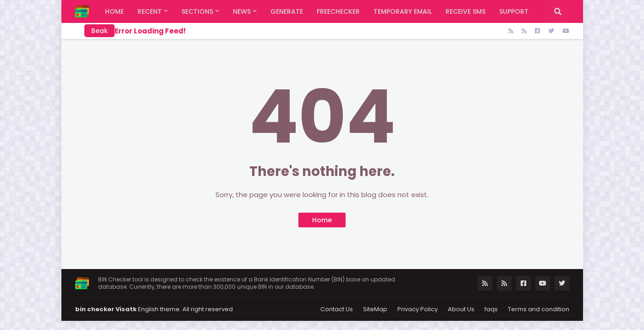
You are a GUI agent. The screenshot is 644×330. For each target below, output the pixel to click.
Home (322, 220)
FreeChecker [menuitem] (338, 11)
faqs (491, 309)
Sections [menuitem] (197, 11)
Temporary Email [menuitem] (403, 11)
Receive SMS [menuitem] (465, 11)
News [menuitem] (242, 11)
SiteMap (375, 309)
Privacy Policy (418, 309)
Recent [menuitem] (150, 11)
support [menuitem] (514, 11)
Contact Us (337, 309)
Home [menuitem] (114, 11)
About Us (461, 309)
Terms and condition (539, 309)
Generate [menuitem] (287, 11)
